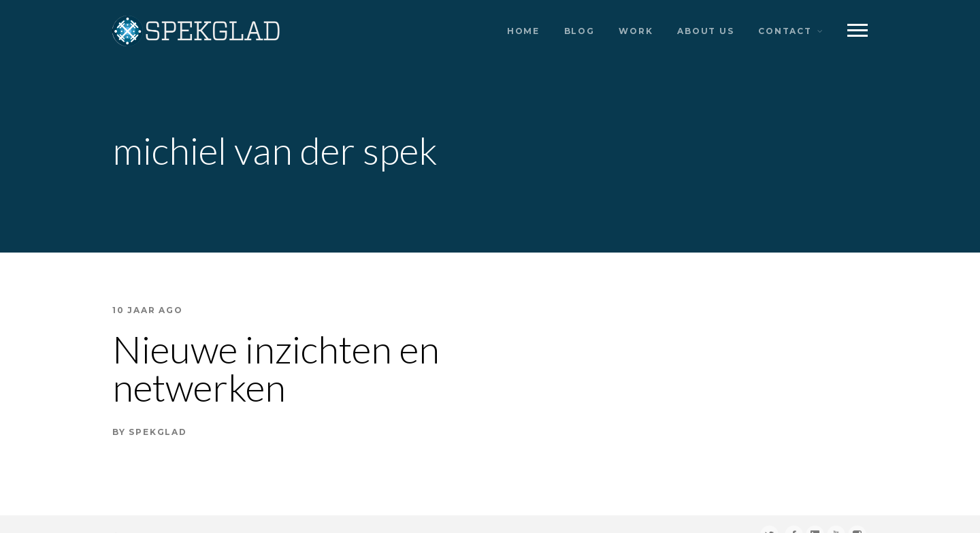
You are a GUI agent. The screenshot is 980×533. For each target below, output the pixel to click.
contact (785, 31)
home (523, 31)
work (636, 31)
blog (579, 31)
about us (705, 31)
